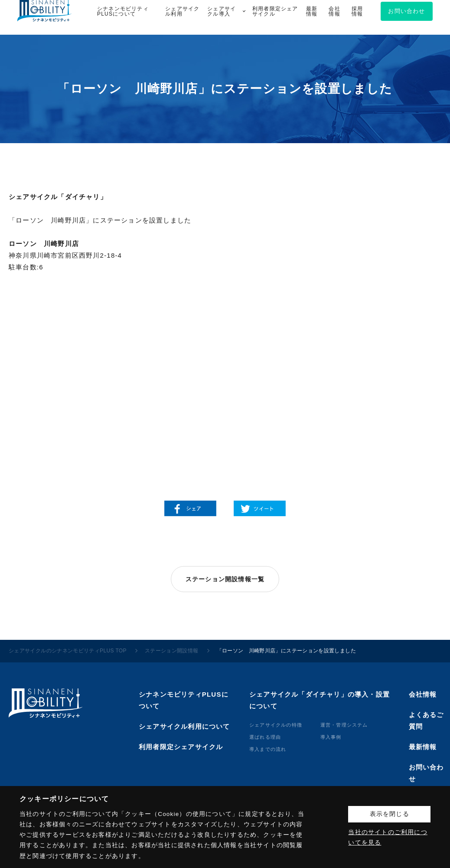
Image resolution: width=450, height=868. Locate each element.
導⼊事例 (331, 737)
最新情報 (423, 747)
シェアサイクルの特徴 (276, 725)
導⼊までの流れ (268, 749)
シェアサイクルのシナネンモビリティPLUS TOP (68, 651)
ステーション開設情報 (172, 651)
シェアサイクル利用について (184, 726)
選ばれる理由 (265, 737)
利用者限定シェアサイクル (181, 747)
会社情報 (423, 694)
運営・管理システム (344, 725)
